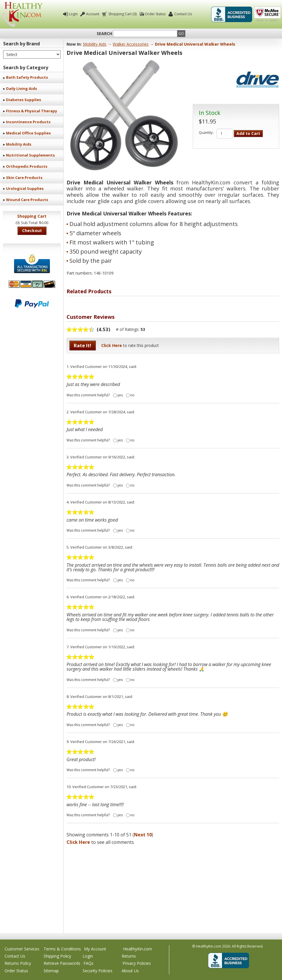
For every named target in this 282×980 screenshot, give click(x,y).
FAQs (89, 963)
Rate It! (82, 345)
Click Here (112, 345)
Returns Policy (18, 963)
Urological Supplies (25, 188)
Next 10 (143, 835)
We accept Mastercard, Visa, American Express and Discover (32, 284)
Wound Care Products (27, 200)
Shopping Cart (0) (122, 14)
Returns (129, 956)
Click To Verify (267, 14)
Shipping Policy (57, 956)
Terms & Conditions (62, 949)
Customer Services (22, 949)
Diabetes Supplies (24, 100)
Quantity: (206, 133)
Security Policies (98, 971)
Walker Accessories (131, 44)
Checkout (32, 230)
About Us (130, 971)
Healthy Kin (23, 14)
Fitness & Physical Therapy (32, 111)
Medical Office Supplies (28, 133)
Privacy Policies (137, 963)
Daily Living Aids (22, 88)
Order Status (155, 14)
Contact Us (183, 14)
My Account (95, 949)
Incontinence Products (28, 122)
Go (181, 33)
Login (73, 14)
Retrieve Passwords (62, 963)
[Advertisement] (173, 888)
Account (93, 14)
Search (104, 34)
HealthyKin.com (138, 949)
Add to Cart (248, 133)
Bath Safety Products (27, 77)
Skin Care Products (24, 178)
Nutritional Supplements (30, 155)
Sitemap (51, 971)
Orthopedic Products (27, 166)
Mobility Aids (19, 144)
